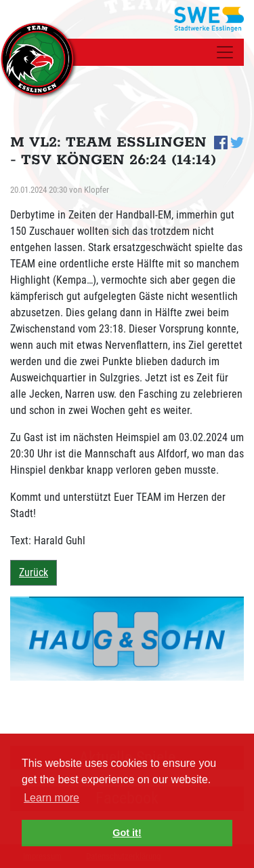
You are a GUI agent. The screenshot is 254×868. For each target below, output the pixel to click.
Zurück (34, 572)
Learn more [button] (51, 798)
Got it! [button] (127, 833)
